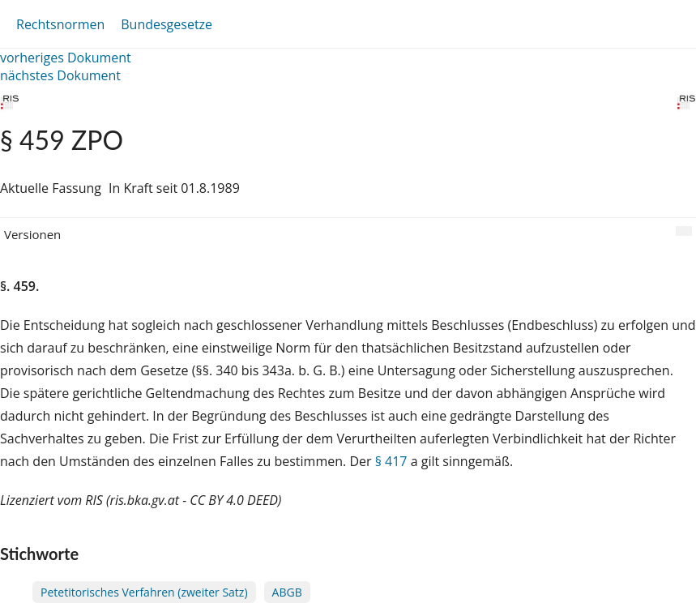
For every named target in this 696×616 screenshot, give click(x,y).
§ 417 (391, 461)
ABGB (287, 592)
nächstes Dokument (60, 75)
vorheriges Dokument (66, 58)
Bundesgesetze (167, 24)
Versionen (32, 234)
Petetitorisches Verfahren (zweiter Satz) (144, 592)
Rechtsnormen (60, 24)
